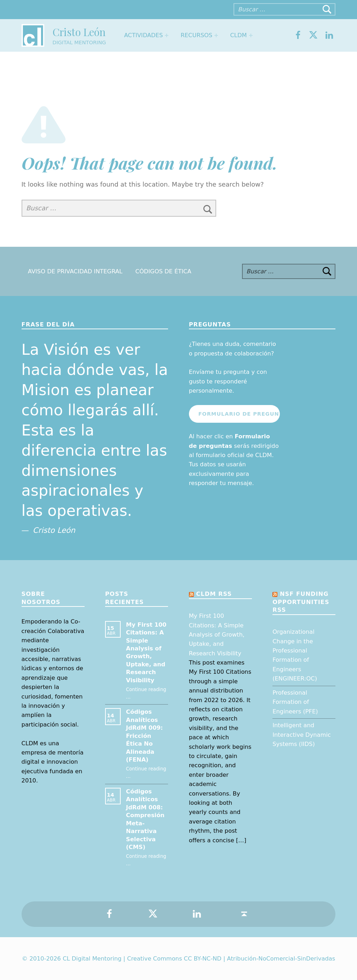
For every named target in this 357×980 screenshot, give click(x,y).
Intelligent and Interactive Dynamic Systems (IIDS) (302, 735)
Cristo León (79, 32)
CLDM (238, 35)
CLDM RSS (214, 594)
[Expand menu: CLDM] (251, 35)
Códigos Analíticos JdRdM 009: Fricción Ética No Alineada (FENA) (144, 736)
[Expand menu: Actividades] (167, 35)
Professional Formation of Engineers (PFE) (295, 702)
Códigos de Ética (163, 271)
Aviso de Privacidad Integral (75, 271)
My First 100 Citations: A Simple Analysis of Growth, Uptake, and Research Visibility (217, 635)
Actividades (143, 35)
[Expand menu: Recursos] (216, 35)
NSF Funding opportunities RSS (301, 602)
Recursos (197, 35)
